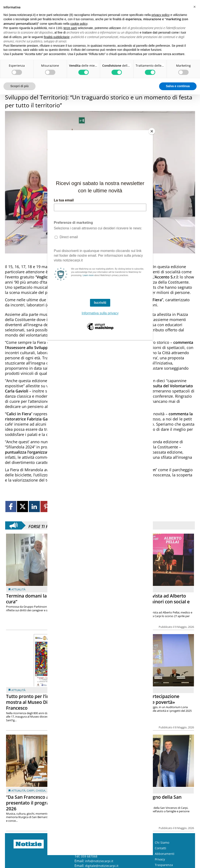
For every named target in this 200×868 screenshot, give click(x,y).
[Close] (152, 131)
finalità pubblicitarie (57, 37)
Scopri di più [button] (19, 86)
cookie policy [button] (79, 24)
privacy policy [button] (161, 15)
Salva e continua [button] (178, 86)
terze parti (70, 28)
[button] (194, 7)
